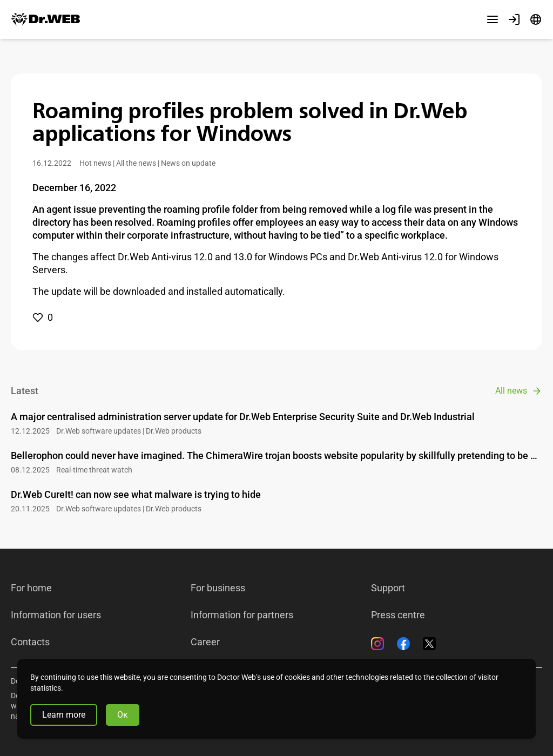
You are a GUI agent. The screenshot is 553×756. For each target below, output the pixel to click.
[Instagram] (377, 644)
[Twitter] (429, 644)
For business (218, 588)
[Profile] (514, 19)
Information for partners (242, 615)
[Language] (536, 19)
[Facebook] (403, 644)
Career (205, 642)
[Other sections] (493, 19)
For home (31, 588)
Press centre (398, 615)
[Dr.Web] (45, 19)
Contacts (30, 642)
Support (388, 588)
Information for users (56, 615)
